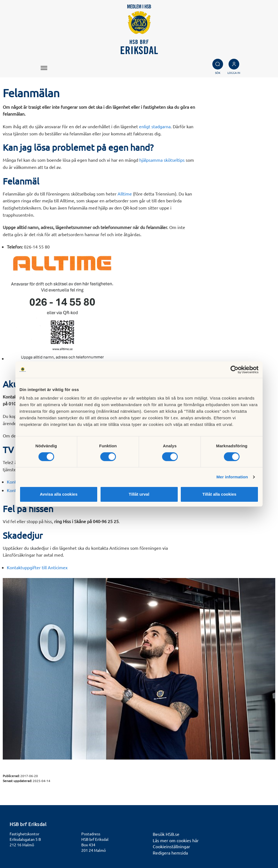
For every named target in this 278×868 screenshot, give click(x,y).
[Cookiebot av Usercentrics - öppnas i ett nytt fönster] (234, 370)
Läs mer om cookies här (176, 840)
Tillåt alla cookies (219, 494)
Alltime (125, 194)
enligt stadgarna (155, 126)
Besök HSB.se (166, 834)
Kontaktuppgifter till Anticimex (37, 567)
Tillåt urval (139, 494)
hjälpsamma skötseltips (162, 160)
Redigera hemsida (170, 853)
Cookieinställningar (171, 846)
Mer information (232, 477)
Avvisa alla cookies (59, 494)
